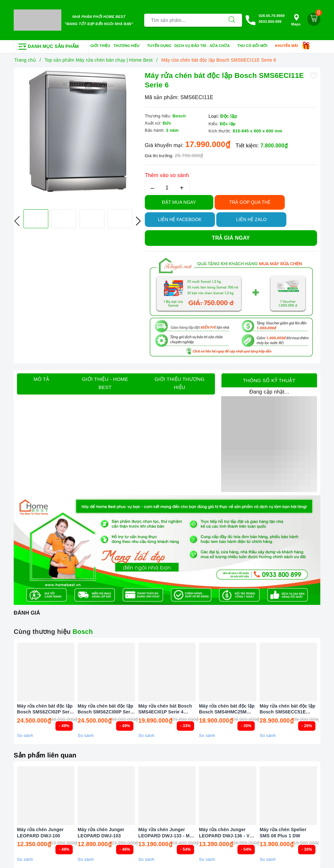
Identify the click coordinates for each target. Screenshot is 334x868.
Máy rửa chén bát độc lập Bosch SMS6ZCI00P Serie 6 (106, 709)
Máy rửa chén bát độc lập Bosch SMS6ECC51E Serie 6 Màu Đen (288, 709)
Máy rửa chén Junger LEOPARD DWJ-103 (101, 832)
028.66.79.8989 (272, 16)
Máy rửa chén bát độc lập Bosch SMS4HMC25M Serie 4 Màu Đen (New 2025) (227, 709)
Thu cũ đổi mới (255, 46)
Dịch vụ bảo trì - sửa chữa (204, 46)
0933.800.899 (270, 22)
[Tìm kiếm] (232, 20)
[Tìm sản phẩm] (183, 20)
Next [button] (138, 221)
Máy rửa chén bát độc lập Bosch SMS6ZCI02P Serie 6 (45, 709)
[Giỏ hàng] (314, 19)
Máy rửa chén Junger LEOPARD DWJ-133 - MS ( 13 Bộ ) (167, 833)
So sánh (25, 735)
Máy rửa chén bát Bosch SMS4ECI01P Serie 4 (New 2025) (165, 709)
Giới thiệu (100, 46)
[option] (78, 131)
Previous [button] (17, 221)
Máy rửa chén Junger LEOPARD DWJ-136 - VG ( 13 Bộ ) (228, 833)
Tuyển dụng (159, 46)
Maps (296, 20)
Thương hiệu (129, 46)
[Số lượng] (167, 188)
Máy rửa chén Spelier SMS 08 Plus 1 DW (283, 832)
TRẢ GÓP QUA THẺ (250, 202)
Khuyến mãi (289, 46)
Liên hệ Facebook (180, 219)
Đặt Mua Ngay (179, 202)
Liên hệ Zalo (251, 219)
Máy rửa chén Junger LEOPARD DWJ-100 (40, 832)
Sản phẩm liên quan (45, 755)
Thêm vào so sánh (167, 175)
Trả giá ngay (231, 238)
